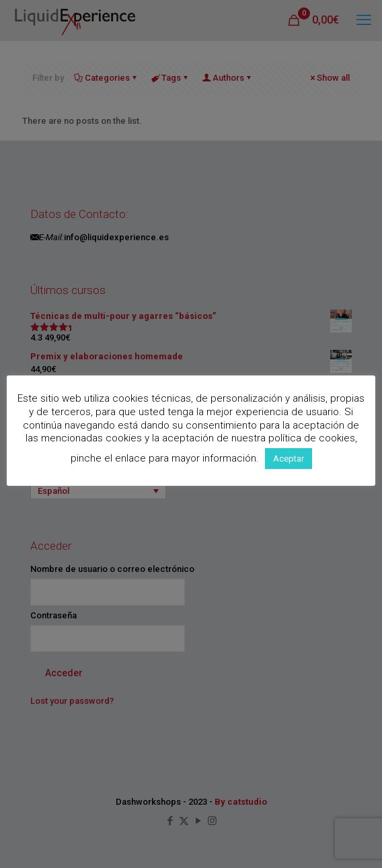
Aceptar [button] (289, 459)
